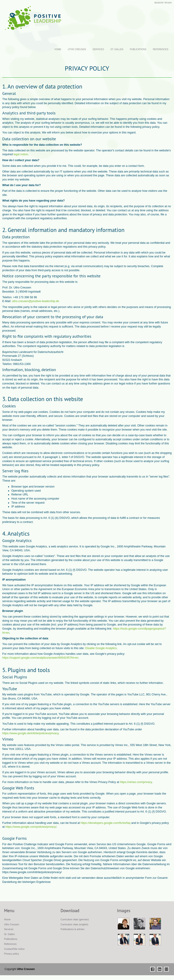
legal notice (21, 154)
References (161, 49)
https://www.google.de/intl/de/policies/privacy (30, 733)
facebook (153, 969)
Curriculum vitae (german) (75, 919)
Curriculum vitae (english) (74, 924)
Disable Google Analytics (101, 648)
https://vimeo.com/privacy (136, 782)
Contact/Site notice (14, 949)
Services (98, 49)
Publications (138, 49)
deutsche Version (163, 3)
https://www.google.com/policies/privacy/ (31, 827)
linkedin (160, 969)
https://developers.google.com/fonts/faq (106, 823)
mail (166, 969)
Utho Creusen (77, 49)
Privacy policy (12, 954)
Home (58, 49)
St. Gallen (117, 49)
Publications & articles (72, 929)
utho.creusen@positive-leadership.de (36, 301)
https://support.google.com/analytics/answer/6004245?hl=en (40, 658)
